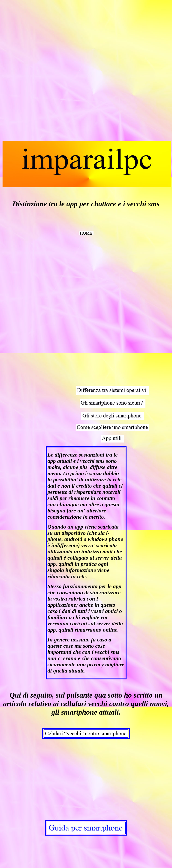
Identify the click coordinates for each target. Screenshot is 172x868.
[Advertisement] (36, 71)
